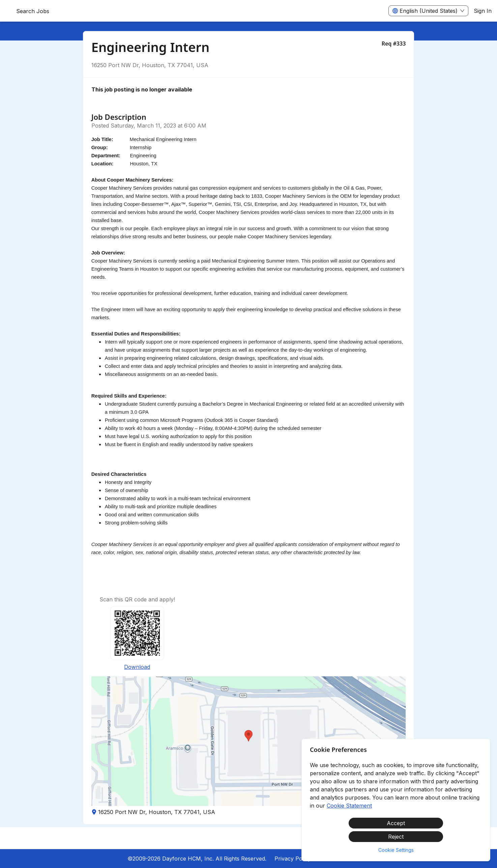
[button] (249, 741)
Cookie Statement (349, 806)
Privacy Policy (293, 859)
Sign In (483, 11)
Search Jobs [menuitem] (33, 11)
